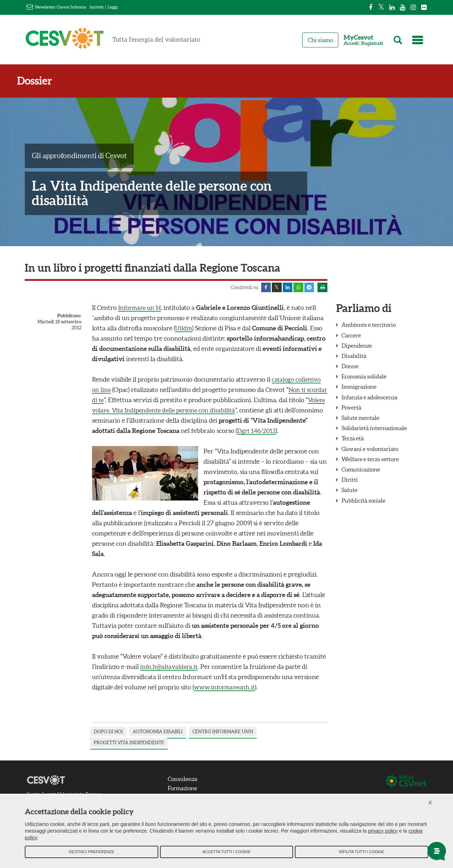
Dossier (42, 81)
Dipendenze (357, 346)
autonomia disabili (158, 733)
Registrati (372, 43)
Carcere (351, 336)
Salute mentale (360, 418)
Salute (349, 491)
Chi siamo (320, 40)
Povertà (351, 408)
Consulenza (185, 780)
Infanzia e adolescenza (369, 398)
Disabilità (354, 357)
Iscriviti (96, 7)
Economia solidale (364, 377)
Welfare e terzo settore (370, 460)
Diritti (350, 481)
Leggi (113, 7)
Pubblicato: (69, 317)
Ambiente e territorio (369, 326)
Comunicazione (361, 470)
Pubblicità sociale (363, 501)
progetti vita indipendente (129, 743)
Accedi (351, 43)
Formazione (185, 789)
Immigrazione (359, 388)
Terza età (353, 439)
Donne (350, 367)
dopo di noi (108, 733)
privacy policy (383, 833)
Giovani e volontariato (370, 450)
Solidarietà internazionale (374, 429)
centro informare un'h (223, 733)
